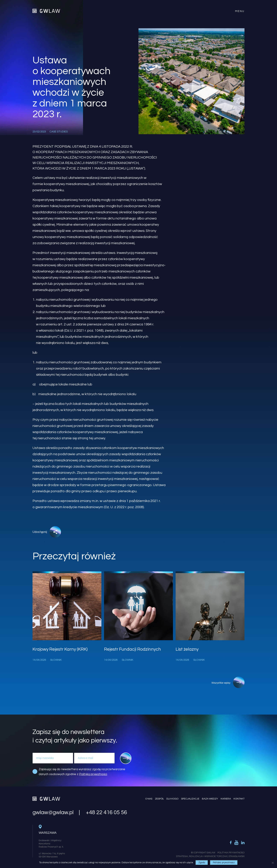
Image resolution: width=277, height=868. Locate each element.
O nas (149, 799)
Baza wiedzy (210, 799)
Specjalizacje (190, 799)
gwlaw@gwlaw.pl (53, 813)
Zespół (159, 799)
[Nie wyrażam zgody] (273, 863)
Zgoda (202, 863)
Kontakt (239, 799)
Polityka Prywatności (231, 853)
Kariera (226, 799)
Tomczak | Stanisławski (230, 856)
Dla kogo (172, 799)
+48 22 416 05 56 (106, 813)
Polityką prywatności (93, 774)
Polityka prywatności (224, 863)
